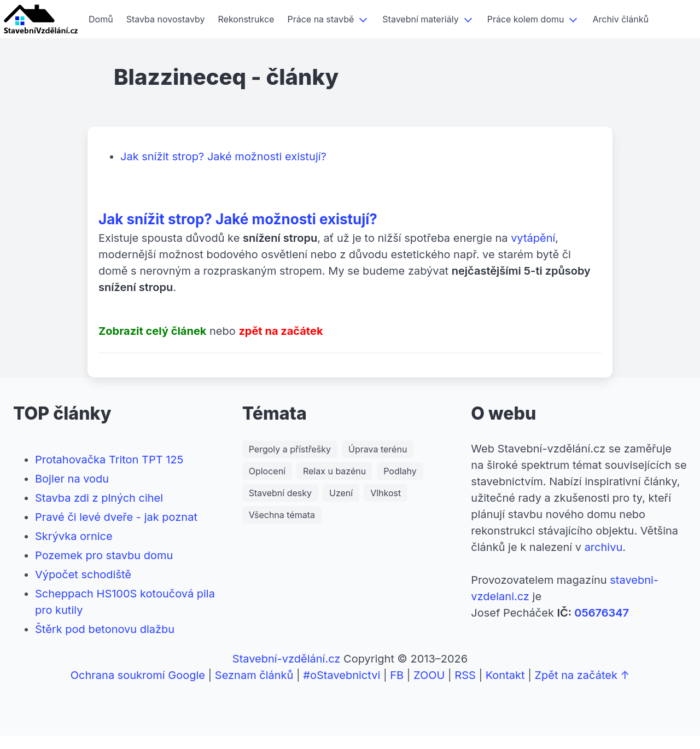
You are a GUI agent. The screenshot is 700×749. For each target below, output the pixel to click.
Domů (101, 19)
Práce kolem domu (526, 19)
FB (397, 675)
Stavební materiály (420, 19)
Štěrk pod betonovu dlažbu (105, 629)
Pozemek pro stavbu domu (104, 555)
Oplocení (267, 471)
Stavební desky (280, 493)
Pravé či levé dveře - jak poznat (116, 517)
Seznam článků (254, 675)
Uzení (341, 493)
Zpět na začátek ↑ (582, 675)
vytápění (533, 238)
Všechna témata (282, 515)
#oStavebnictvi (342, 675)
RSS (465, 675)
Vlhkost (386, 493)
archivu (604, 547)
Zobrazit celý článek (152, 331)
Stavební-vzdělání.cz (287, 659)
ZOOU (429, 675)
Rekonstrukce (246, 19)
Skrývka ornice (74, 536)
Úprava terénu (378, 449)
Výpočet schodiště (83, 574)
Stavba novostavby (166, 19)
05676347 (602, 613)
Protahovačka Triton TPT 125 (109, 460)
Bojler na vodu (72, 479)
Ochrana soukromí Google (138, 675)
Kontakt (505, 675)
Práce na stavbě (320, 19)
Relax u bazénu (334, 471)
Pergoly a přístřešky (290, 449)
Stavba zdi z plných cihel (99, 498)
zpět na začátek (281, 331)
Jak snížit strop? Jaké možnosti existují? (223, 156)
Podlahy (400, 471)
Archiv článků (620, 19)
